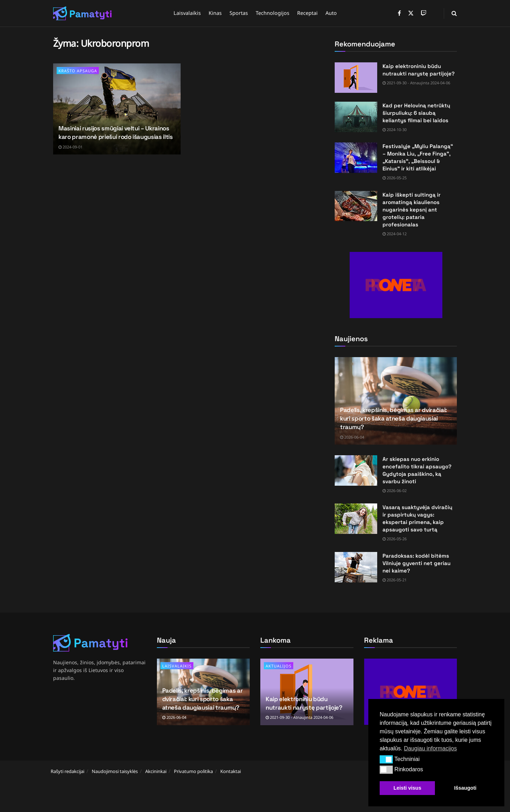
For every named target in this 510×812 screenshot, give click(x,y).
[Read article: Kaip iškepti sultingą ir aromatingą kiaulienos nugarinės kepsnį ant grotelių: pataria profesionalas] (356, 206)
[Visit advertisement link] (396, 285)
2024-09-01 (70, 147)
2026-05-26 (395, 539)
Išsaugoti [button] (465, 788)
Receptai (307, 13)
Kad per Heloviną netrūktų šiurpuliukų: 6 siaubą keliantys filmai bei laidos (416, 113)
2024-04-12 (395, 234)
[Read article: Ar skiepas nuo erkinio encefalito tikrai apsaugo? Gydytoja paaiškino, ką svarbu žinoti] (356, 470)
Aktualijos (279, 666)
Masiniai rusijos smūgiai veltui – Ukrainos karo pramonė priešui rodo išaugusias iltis (116, 132)
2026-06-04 (352, 437)
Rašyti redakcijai (67, 771)
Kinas (215, 13)
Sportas (239, 13)
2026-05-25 (395, 178)
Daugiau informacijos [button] (430, 748)
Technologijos (273, 13)
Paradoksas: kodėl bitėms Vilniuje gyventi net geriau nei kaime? (416, 563)
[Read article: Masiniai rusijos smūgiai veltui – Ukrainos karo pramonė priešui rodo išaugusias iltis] (117, 109)
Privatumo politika (193, 771)
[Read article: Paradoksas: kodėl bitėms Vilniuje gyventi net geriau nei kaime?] (356, 567)
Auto (331, 13)
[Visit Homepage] (83, 13)
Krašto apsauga (78, 71)
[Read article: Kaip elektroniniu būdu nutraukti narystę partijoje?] (356, 78)
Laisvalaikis (187, 13)
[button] (386, 759)
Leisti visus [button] (407, 788)
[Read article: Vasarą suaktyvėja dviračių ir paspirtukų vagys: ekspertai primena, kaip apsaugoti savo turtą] (356, 519)
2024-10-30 (395, 129)
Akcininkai (156, 771)
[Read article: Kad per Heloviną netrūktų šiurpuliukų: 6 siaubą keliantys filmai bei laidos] (356, 117)
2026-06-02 (395, 490)
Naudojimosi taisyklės (115, 771)
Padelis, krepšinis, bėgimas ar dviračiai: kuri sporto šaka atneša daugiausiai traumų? (393, 418)
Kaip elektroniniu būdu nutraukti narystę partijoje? (304, 703)
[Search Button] (454, 13)
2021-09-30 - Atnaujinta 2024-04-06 (416, 83)
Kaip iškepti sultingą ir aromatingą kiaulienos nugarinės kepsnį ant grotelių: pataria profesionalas (412, 210)
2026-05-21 (395, 580)
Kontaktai (231, 771)
